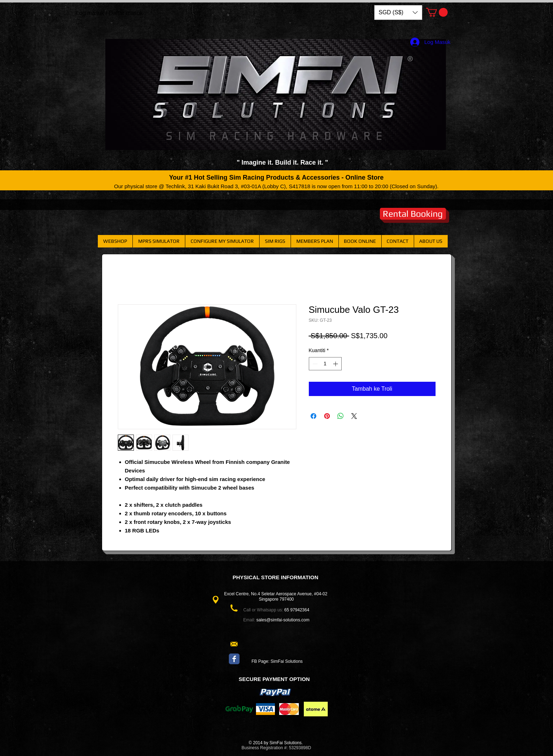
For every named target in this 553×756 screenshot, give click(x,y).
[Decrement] (314, 364)
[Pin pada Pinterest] (327, 416)
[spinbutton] (325, 364)
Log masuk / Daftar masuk (109, 13)
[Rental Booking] (413, 214)
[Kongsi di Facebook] (313, 416)
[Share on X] (354, 416)
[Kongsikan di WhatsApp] (341, 416)
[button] (398, 12)
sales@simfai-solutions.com (283, 620)
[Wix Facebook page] (234, 659)
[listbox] (398, 12)
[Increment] (336, 364)
